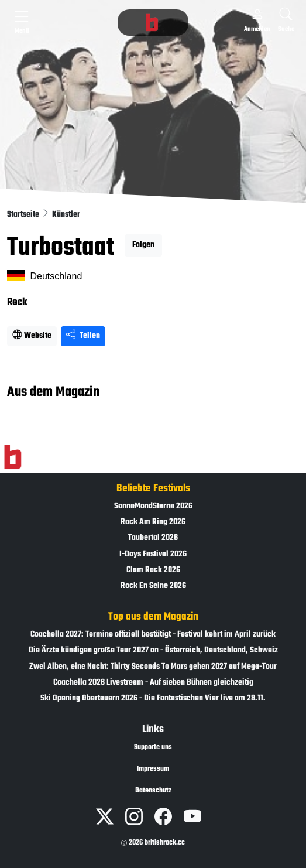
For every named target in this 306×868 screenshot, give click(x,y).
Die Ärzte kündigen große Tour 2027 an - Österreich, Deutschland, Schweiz (153, 650)
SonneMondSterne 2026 (153, 506)
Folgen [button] (143, 245)
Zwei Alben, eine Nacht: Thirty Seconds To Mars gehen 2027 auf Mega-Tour (153, 667)
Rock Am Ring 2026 (153, 522)
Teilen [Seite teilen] (83, 336)
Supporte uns (153, 747)
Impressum (153, 769)
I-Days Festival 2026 (153, 554)
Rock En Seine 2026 (153, 586)
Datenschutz (153, 791)
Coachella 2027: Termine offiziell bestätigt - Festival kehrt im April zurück (153, 635)
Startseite (24, 215)
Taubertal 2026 (153, 538)
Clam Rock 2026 (153, 570)
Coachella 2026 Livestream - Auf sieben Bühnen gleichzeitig (153, 683)
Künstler (66, 215)
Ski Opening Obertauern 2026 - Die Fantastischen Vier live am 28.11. (153, 698)
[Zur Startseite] (13, 457)
